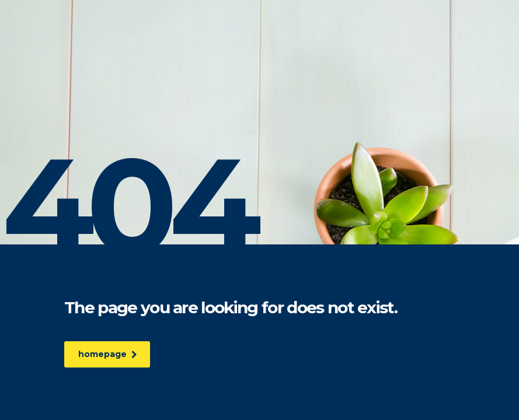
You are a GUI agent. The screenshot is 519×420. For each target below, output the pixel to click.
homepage (109, 354)
